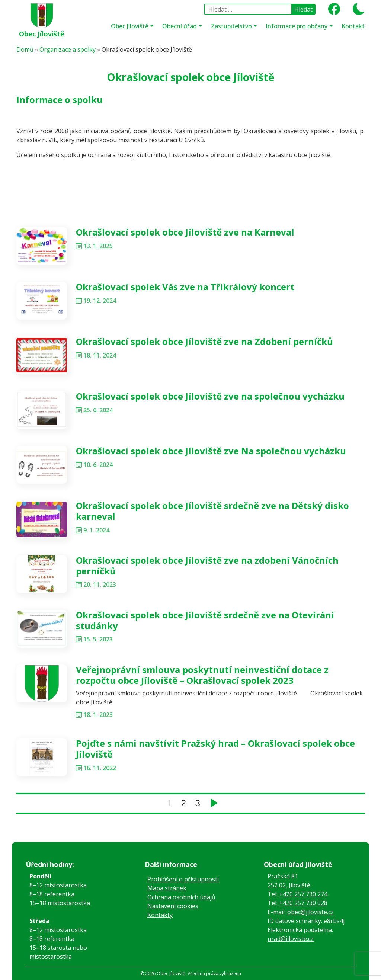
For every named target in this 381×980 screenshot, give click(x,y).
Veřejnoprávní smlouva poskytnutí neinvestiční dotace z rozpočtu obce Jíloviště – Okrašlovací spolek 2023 (202, 675)
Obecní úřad (180, 26)
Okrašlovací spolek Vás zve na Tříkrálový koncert (185, 287)
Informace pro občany (297, 26)
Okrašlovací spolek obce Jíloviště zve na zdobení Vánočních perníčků (207, 566)
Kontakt (353, 26)
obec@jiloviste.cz (310, 912)
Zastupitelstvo (232, 26)
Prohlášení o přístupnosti (183, 879)
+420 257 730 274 (303, 894)
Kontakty (160, 915)
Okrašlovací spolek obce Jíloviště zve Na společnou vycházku (211, 451)
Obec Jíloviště (42, 34)
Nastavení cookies (173, 906)
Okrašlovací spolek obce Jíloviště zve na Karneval (185, 232)
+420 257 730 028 (303, 903)
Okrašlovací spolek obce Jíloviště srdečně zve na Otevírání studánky (205, 620)
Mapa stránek (167, 888)
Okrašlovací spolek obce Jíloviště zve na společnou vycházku (210, 396)
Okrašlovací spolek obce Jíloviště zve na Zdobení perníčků (204, 341)
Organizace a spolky (68, 49)
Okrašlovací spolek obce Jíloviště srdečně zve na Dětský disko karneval (212, 511)
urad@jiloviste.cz (291, 939)
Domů (25, 49)
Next (214, 803)
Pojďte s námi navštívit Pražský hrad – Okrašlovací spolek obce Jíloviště (215, 749)
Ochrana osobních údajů (181, 897)
